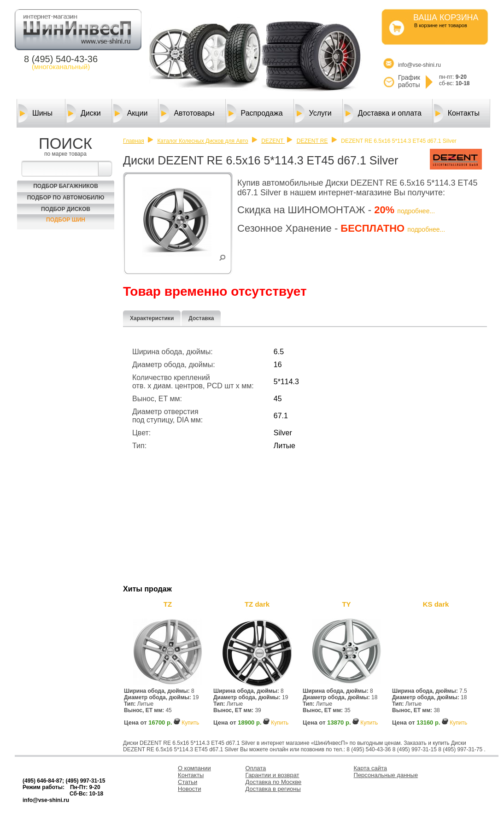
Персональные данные (386, 775)
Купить (190, 723)
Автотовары (187, 113)
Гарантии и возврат (273, 775)
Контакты (457, 113)
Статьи (188, 782)
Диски (84, 113)
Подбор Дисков (66, 209)
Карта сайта (370, 768)
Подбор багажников (66, 186)
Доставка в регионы (273, 789)
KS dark (436, 604)
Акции (131, 113)
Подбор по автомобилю (66, 198)
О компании (194, 768)
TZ (168, 604)
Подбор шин (66, 220)
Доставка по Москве (274, 782)
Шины (35, 113)
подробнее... (416, 211)
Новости (189, 789)
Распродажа (255, 113)
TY (346, 604)
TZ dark (257, 604)
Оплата (256, 768)
